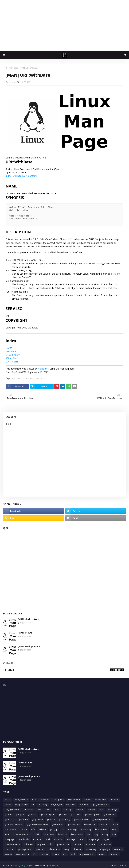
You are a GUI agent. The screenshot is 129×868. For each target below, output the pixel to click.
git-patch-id (37, 818)
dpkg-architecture (100, 803)
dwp (39, 808)
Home (114, 864)
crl (33, 803)
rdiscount (77, 847)
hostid (115, 823)
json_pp (54, 828)
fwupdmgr (112, 808)
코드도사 (12, 82)
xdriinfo (102, 852)
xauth (73, 852)
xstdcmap (114, 852)
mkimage (71, 837)
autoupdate (58, 798)
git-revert (51, 818)
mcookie (37, 837)
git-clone (63, 813)
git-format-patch (92, 813)
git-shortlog (64, 818)
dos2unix (84, 803)
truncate (45, 852)
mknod (82, 837)
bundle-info (100, 798)
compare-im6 (21, 803)
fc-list (57, 808)
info (33, 828)
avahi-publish (74, 798)
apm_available (21, 798)
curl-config (43, 803)
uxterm (56, 852)
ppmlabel (77, 842)
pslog (66, 847)
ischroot (43, 828)
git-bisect (32, 813)
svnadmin (118, 847)
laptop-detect (102, 828)
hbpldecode (90, 823)
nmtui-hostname (12, 842)
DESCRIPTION (13, 353)
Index (8, 176)
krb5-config (86, 828)
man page (14, 68)
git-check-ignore (48, 813)
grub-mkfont (58, 823)
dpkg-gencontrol (12, 808)
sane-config (91, 847)
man (32, 376)
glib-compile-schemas (102, 818)
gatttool (8, 813)
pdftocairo (29, 842)
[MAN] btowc (25, 631)
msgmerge (94, 837)
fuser (101, 808)
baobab (87, 798)
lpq (96, 832)
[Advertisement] (65, 26)
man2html (43, 367)
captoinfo (114, 798)
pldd (51, 842)
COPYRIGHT (12, 360)
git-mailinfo (10, 818)
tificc (35, 852)
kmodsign (72, 828)
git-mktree (24, 818)
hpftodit (24, 828)
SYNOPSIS (11, 350)
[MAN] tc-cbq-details (29, 644)
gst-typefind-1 (74, 823)
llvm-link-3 (63, 832)
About (123, 864)
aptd (34, 798)
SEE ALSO (11, 356)
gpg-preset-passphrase (38, 823)
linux (26, 376)
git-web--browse (81, 818)
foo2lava (80, 808)
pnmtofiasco (63, 842)
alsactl (8, 798)
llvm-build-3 (49, 832)
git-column (76, 813)
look (89, 832)
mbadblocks (24, 837)
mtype (106, 837)
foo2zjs (92, 808)
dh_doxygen (57, 803)
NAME (9, 346)
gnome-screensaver (14, 823)
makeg (105, 832)
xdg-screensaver (87, 852)
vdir (65, 852)
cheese (8, 803)
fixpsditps (68, 808)
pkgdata (41, 842)
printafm (40, 847)
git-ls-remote (109, 813)
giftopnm (20, 813)
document (17, 376)
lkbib (37, 832)
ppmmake (90, 842)
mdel (47, 837)
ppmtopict (10, 847)
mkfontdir (58, 837)
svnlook (8, 852)
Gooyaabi (53, 864)
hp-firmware (10, 828)
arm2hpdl (44, 798)
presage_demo (25, 847)
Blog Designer (27, 864)
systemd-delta (22, 852)
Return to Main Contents (25, 176)
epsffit (48, 808)
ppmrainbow (105, 842)
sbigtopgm (105, 847)
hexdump (104, 823)
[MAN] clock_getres (28, 617)
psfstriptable (54, 847)
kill (63, 828)
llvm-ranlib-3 (77, 832)
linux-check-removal (22, 832)
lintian (114, 828)
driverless (28, 808)
